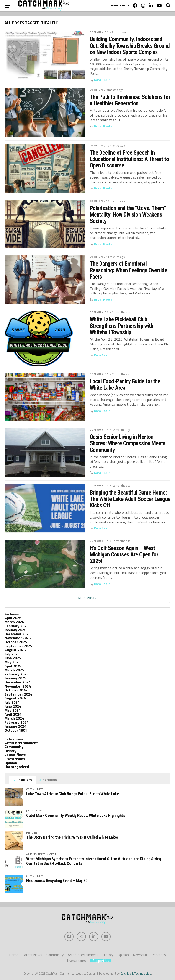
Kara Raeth (102, 80)
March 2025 (14, 670)
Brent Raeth (103, 126)
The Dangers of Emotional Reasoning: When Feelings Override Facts (128, 270)
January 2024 (15, 726)
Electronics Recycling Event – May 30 (57, 881)
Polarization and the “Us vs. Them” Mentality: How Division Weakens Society (128, 215)
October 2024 (16, 690)
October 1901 (16, 730)
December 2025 (18, 634)
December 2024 (18, 682)
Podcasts (159, 955)
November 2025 (18, 638)
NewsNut (140, 955)
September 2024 (18, 694)
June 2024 (13, 706)
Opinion (96, 90)
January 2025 (15, 678)
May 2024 (13, 710)
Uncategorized (17, 767)
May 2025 (13, 662)
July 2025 (12, 654)
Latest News (15, 755)
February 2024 (17, 722)
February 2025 (17, 674)
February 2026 (17, 626)
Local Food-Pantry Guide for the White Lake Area (125, 384)
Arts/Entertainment (21, 743)
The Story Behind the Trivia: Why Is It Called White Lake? (72, 837)
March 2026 (14, 622)
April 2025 (13, 666)
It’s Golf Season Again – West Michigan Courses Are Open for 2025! (124, 554)
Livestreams (15, 759)
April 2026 (13, 618)
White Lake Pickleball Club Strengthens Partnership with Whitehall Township (122, 326)
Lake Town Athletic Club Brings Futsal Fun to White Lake (73, 794)
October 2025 (16, 642)
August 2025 (15, 650)
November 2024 (18, 686)
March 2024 (14, 718)
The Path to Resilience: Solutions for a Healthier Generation (130, 100)
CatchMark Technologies (136, 973)
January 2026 (15, 630)
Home (14, 955)
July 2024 (12, 702)
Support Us (101, 961)
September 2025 (18, 646)
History (10, 751)
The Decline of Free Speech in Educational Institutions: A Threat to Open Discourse (129, 159)
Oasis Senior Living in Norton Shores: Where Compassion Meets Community (128, 443)
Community (99, 32)
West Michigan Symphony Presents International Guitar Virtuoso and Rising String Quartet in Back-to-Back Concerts (94, 861)
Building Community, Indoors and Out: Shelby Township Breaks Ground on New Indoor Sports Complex (130, 45)
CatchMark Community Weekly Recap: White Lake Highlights (76, 815)
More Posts (87, 598)
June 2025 (13, 658)
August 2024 (15, 698)
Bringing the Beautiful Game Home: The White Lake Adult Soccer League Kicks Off (130, 499)
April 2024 (13, 714)
